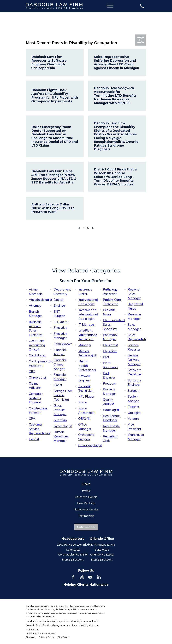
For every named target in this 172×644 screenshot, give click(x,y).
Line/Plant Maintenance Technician (88, 335)
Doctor (59, 300)
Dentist (34, 439)
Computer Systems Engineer (36, 398)
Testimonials (86, 516)
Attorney (35, 305)
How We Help (86, 503)
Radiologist (111, 410)
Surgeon (133, 391)
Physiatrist (110, 345)
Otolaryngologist (90, 445)
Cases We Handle (86, 497)
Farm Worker (63, 344)
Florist (58, 385)
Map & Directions (73, 559)
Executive (60, 328)
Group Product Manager (60, 410)
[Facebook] (73, 577)
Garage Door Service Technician (63, 395)
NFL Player (86, 396)
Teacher (133, 407)
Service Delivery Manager (134, 360)
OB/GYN (84, 419)
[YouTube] (90, 577)
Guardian (60, 420)
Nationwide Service (86, 509)
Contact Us (86, 527)
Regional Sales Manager (134, 294)
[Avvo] (82, 577)
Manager (85, 345)
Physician (110, 351)
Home (86, 491)
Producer (109, 383)
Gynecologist (63, 426)
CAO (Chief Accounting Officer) (37, 345)
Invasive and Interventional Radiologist (88, 314)
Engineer (60, 305)
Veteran (133, 419)
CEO (32, 372)
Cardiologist (37, 355)
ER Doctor (61, 322)
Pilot (106, 357)
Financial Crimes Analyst (60, 364)
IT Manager (87, 325)
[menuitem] (30, 637)
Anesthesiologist (41, 300)
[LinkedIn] (99, 577)
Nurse (82, 402)
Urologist (134, 413)
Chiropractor (38, 377)
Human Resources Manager (61, 436)
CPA (32, 419)
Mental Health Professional (87, 366)
